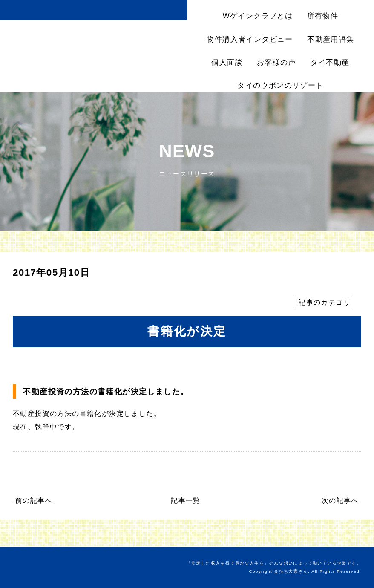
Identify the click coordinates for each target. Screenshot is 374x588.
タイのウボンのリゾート (280, 85)
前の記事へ (34, 500)
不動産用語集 (331, 39)
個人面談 (227, 62)
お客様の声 (276, 62)
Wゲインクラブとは (258, 16)
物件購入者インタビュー (250, 39)
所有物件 (323, 16)
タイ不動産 (330, 62)
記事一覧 (186, 500)
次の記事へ (340, 500)
